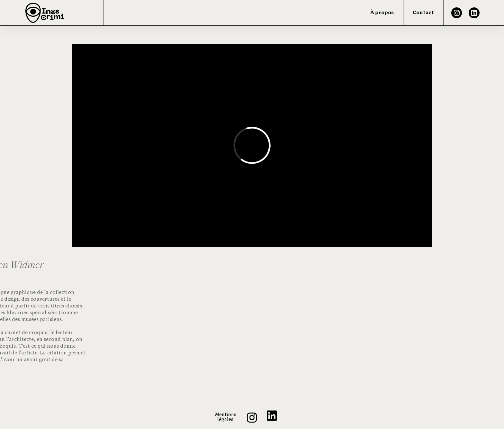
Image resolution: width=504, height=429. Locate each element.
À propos (382, 13)
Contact (423, 13)
